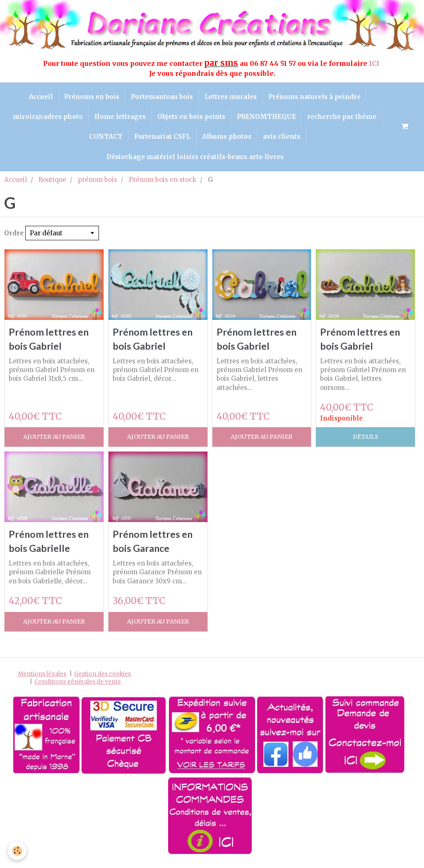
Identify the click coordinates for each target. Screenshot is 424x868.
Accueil (38, 97)
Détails (365, 444)
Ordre (14, 238)
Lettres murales (232, 97)
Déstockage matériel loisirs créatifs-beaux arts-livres (195, 161)
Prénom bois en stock (163, 185)
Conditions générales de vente (78, 690)
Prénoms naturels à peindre (317, 97)
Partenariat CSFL (162, 140)
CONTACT (104, 140)
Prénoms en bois (90, 97)
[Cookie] (18, 851)
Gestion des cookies (102, 681)
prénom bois (98, 185)
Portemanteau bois (162, 97)
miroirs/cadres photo (45, 119)
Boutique (52, 185)
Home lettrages (119, 119)
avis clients (284, 140)
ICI (375, 63)
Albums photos (228, 140)
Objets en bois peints (191, 119)
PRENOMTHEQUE (268, 119)
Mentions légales (42, 681)
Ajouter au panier (54, 444)
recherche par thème (345, 119)
